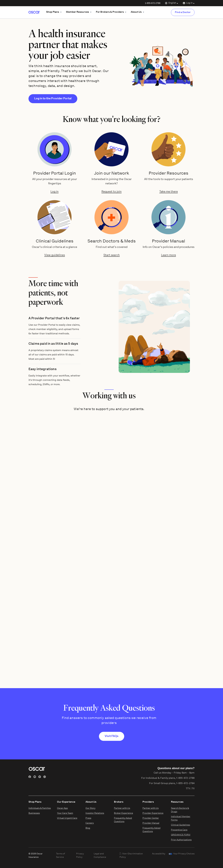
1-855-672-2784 (185, 783)
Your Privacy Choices (184, 854)
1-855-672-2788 (153, 3)
